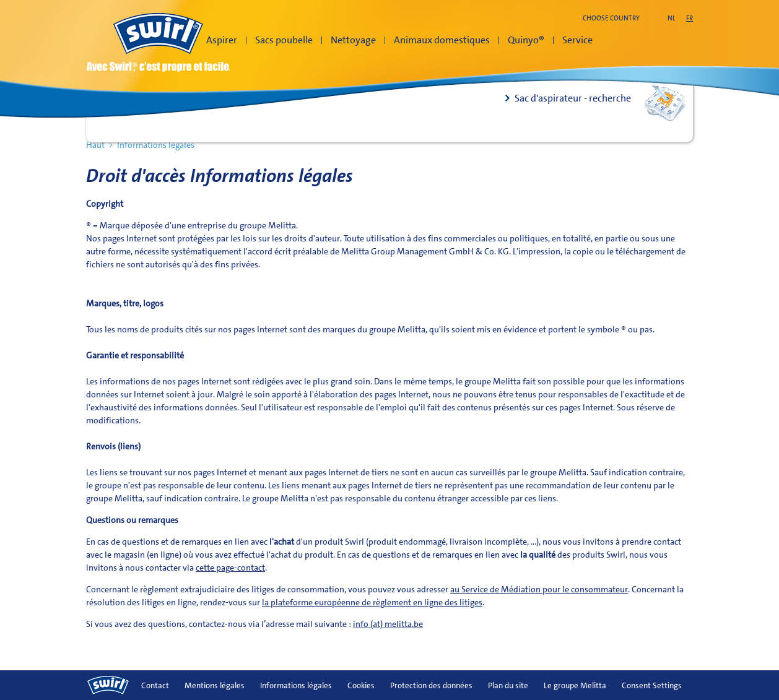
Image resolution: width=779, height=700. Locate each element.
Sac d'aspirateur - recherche (573, 98)
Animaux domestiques (442, 40)
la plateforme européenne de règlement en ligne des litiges (372, 602)
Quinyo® (526, 40)
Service (577, 40)
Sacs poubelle (284, 40)
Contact (155, 685)
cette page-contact (230, 568)
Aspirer (222, 40)
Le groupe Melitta (575, 685)
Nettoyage (353, 40)
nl (672, 18)
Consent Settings (652, 685)
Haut (95, 145)
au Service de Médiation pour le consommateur (539, 589)
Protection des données (431, 685)
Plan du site (508, 685)
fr (690, 18)
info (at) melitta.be (388, 624)
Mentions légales (215, 685)
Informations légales (296, 685)
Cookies (361, 685)
